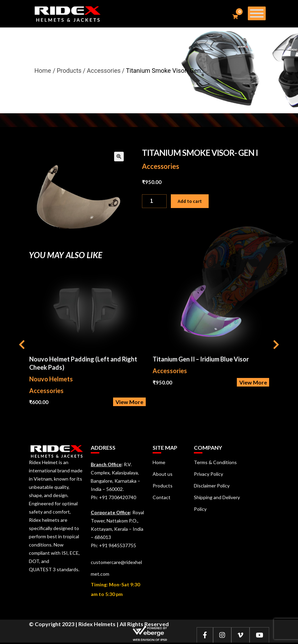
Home (43, 71)
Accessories (161, 166)
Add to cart (190, 201)
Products (163, 486)
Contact (162, 497)
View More (129, 402)
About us (163, 474)
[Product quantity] (154, 201)
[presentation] (22, 346)
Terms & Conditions (215, 462)
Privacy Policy (208, 474)
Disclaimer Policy (212, 486)
